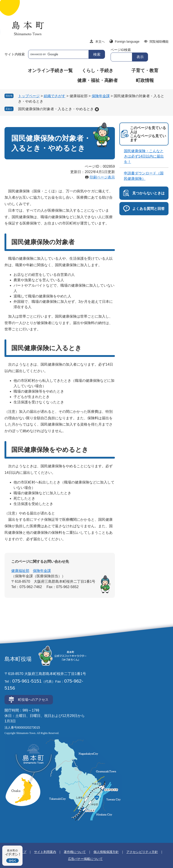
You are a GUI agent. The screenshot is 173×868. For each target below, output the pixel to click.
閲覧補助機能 (159, 42)
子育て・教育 (145, 70)
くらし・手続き (98, 70)
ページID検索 (121, 50)
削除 (97, 109)
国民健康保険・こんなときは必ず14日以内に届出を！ (144, 156)
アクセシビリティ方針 (142, 852)
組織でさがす (55, 96)
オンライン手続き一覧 (50, 70)
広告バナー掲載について (85, 859)
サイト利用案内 (45, 852)
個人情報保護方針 (106, 852)
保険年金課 (101, 96)
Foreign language (127, 42)
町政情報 (145, 80)
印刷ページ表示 (102, 177)
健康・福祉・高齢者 (98, 80)
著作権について (75, 852)
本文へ (100, 42)
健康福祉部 (20, 571)
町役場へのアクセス (33, 700)
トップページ (29, 96)
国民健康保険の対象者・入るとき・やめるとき (56, 109)
